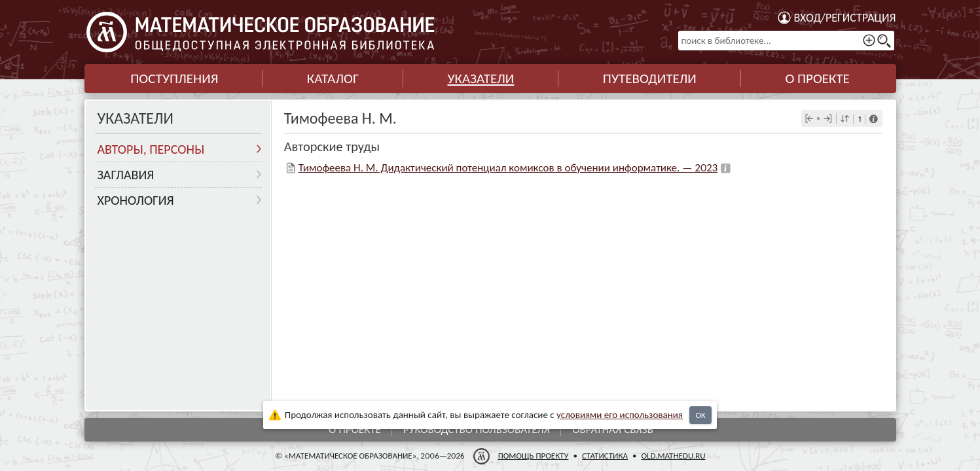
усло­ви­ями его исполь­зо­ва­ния (620, 415)
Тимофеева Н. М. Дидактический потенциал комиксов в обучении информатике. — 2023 (508, 168)
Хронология (136, 200)
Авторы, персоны (151, 149)
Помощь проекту (533, 456)
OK (700, 415)
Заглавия (126, 175)
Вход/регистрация (845, 18)
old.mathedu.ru (673, 456)
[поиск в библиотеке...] (786, 41)
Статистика (604, 456)
